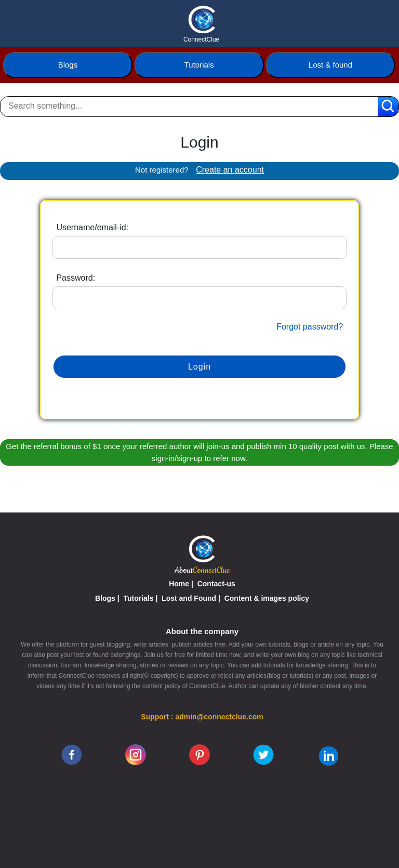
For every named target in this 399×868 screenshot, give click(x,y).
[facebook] (72, 754)
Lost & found (330, 65)
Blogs (68, 65)
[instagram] (136, 754)
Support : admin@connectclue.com (202, 717)
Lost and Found (189, 598)
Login (199, 367)
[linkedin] (329, 755)
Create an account (230, 170)
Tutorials (199, 65)
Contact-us (216, 584)
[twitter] (263, 754)
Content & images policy (267, 598)
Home (179, 584)
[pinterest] (199, 754)
